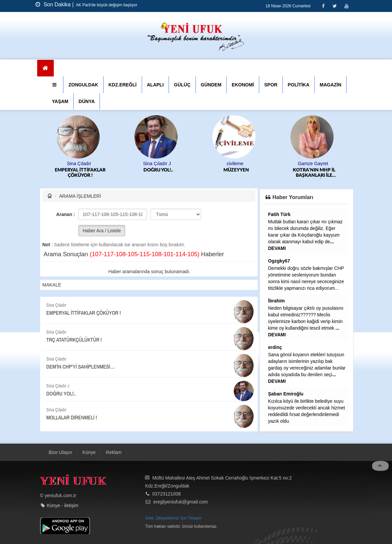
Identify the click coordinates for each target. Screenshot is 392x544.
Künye (89, 452)
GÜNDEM (211, 85)
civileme (235, 163)
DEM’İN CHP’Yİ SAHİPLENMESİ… (81, 367)
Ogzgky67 (279, 261)
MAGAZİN (330, 85)
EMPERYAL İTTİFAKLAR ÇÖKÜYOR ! (80, 173)
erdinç (275, 347)
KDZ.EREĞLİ (123, 85)
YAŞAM (60, 101)
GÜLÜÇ (182, 85)
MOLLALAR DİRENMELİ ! (72, 417)
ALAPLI (156, 85)
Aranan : (66, 214)
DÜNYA (87, 101)
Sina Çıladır (79, 163)
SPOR (271, 85)
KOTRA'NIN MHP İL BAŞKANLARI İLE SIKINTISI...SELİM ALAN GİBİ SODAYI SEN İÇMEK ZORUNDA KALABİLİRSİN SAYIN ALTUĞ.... (314, 173)
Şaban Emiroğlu (286, 394)
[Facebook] (323, 6)
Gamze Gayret (313, 163)
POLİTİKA (299, 85)
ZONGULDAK (83, 85)
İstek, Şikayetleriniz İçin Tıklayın (173, 518)
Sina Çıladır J (157, 163)
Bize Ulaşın (61, 452)
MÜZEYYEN (236, 170)
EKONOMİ (243, 85)
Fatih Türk (279, 214)
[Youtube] (346, 6)
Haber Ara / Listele (102, 231)
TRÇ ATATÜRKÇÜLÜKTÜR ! (74, 340)
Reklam (114, 452)
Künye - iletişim (63, 505)
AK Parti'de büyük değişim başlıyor (106, 5)
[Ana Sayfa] (46, 68)
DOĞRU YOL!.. (158, 170)
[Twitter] (335, 6)
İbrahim (277, 301)
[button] (55, 85)
